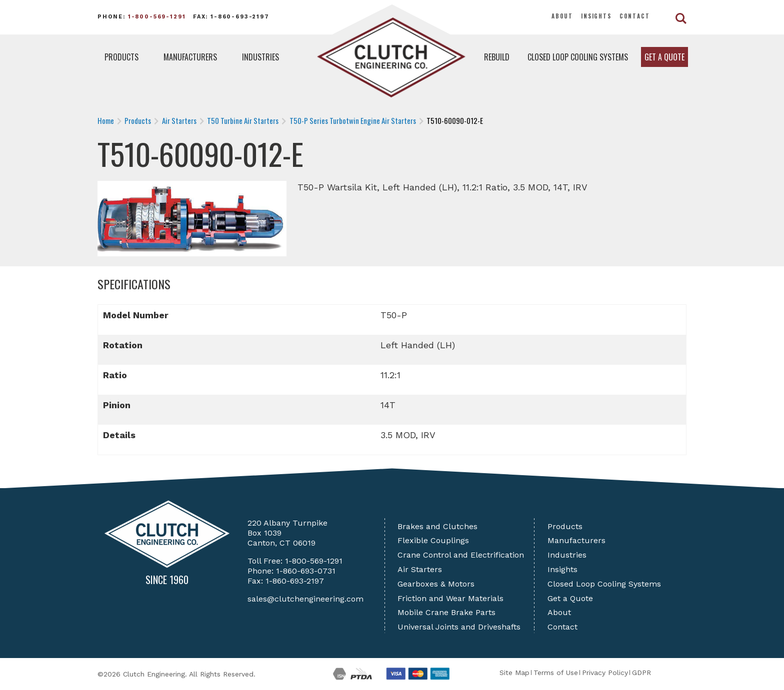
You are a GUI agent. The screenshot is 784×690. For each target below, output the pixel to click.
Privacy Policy (605, 673)
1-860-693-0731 (306, 571)
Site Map (514, 673)
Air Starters (420, 569)
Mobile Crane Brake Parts (446, 612)
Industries (260, 57)
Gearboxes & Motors (436, 584)
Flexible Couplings (433, 540)
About (562, 16)
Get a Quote (664, 57)
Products (121, 57)
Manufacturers (190, 57)
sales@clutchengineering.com (305, 599)
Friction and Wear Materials (450, 598)
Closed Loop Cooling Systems (578, 57)
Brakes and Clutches (437, 526)
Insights (596, 16)
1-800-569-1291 (157, 17)
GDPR (641, 673)
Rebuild (497, 57)
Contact (635, 16)
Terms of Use (556, 673)
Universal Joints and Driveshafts (459, 627)
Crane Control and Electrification (461, 555)
